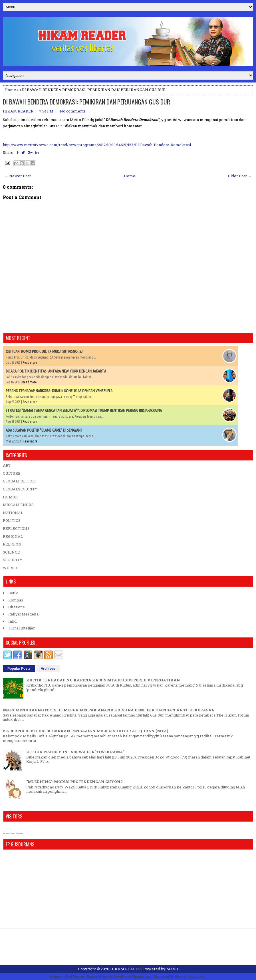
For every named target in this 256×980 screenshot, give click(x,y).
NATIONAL (13, 513)
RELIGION (12, 544)
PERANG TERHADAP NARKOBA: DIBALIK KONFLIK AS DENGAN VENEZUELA (59, 391)
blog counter (20, 833)
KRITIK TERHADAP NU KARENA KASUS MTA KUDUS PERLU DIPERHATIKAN (103, 680)
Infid (12, 621)
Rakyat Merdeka (23, 614)
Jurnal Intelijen (22, 628)
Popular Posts (19, 669)
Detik (13, 593)
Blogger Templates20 (191, 976)
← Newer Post (18, 176)
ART (7, 465)
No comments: (73, 111)
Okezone (17, 607)
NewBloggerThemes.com (133, 976)
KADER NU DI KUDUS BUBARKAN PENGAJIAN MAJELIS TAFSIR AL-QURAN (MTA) (85, 731)
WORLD (10, 568)
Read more (30, 362)
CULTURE (12, 473)
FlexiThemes (74, 976)
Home (10, 90)
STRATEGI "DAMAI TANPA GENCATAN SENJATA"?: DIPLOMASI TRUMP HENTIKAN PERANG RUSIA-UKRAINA (84, 410)
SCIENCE (11, 552)
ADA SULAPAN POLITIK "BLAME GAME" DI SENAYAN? (44, 430)
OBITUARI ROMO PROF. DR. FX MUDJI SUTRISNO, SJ (44, 351)
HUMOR (10, 497)
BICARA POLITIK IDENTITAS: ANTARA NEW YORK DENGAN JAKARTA (56, 371)
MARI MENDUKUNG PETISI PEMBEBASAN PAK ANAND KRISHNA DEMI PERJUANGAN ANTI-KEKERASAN (109, 710)
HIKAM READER (125, 969)
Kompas (16, 600)
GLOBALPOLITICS (19, 481)
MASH (172, 969)
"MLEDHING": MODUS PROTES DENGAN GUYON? (74, 782)
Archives (48, 669)
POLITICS (12, 520)
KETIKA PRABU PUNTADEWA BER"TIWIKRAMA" (75, 752)
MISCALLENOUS (18, 505)
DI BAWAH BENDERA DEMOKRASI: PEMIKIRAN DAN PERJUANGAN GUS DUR (86, 102)
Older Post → (240, 176)
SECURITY (13, 560)
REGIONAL (13, 536)
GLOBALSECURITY (20, 489)
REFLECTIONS (16, 528)
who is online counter (9, 833)
